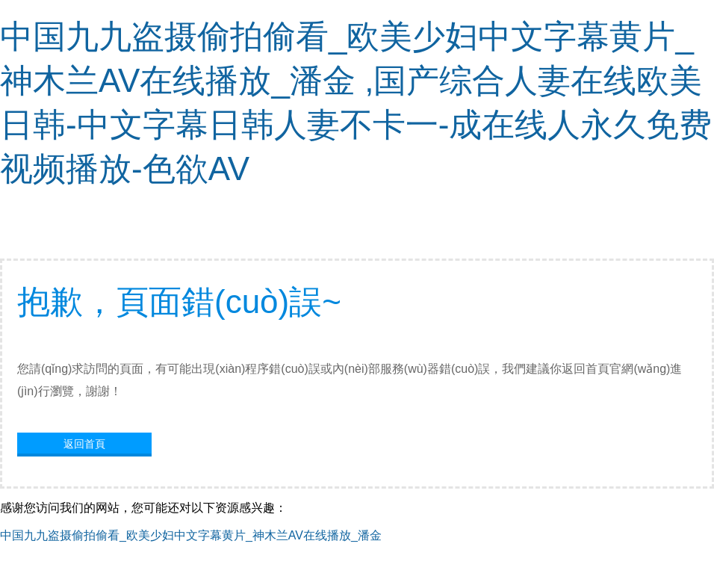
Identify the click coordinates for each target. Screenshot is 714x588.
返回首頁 (84, 444)
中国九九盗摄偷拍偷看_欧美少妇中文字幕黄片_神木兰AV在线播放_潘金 (191, 535)
